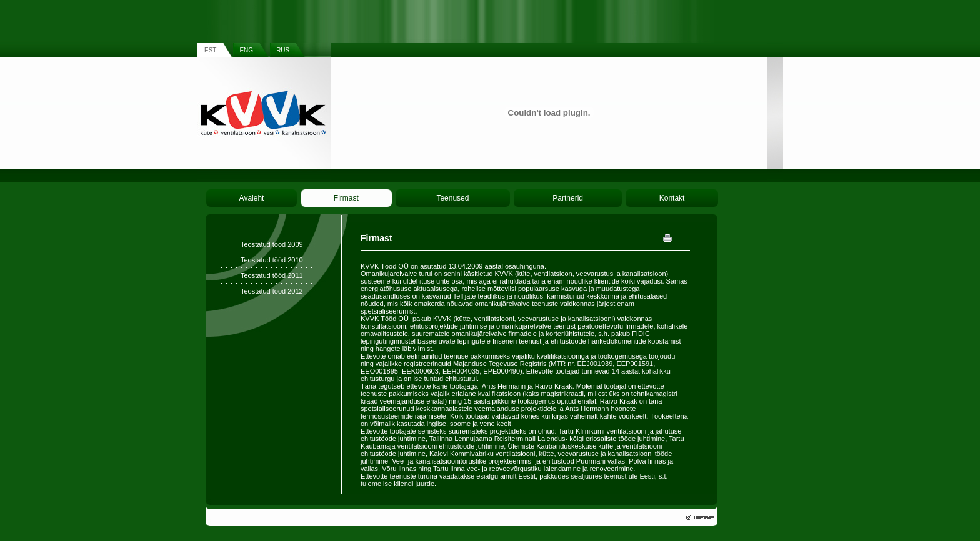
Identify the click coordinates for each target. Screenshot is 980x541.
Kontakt (672, 198)
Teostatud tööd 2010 (272, 260)
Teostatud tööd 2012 (272, 291)
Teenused (452, 198)
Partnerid (568, 198)
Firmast (346, 198)
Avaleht (252, 198)
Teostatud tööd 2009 (272, 244)
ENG (246, 50)
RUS (283, 50)
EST (210, 50)
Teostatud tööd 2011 (272, 275)
